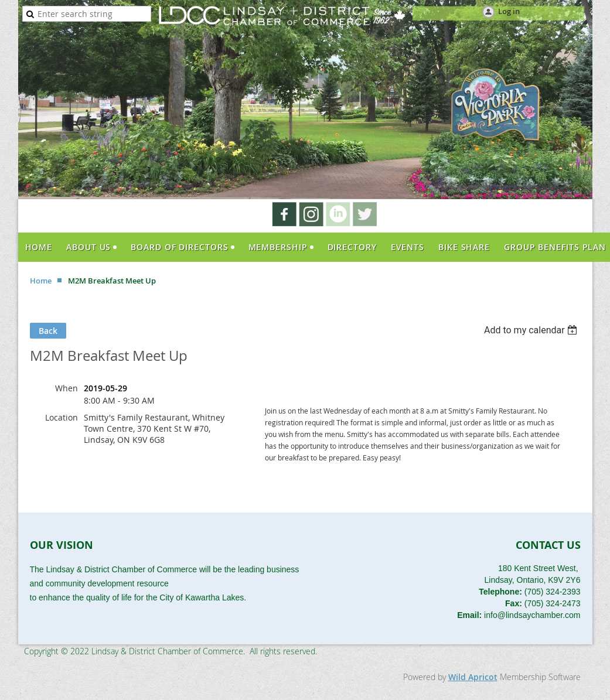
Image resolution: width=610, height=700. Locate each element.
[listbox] (532, 330)
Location (62, 417)
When (67, 388)
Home (41, 281)
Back (48, 331)
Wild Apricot (473, 677)
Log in (509, 11)
